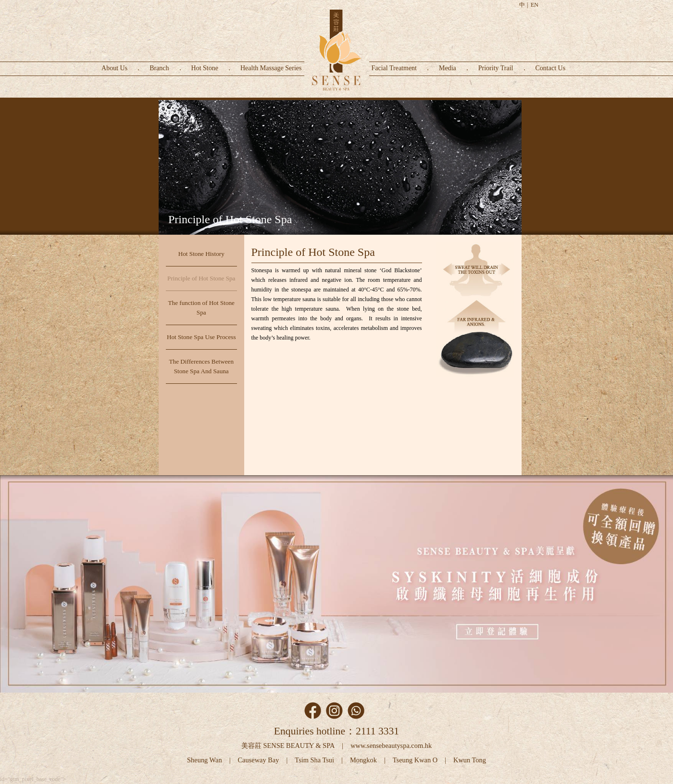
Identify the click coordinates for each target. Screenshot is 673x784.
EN (535, 5)
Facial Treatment (394, 68)
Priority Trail (496, 68)
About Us (114, 68)
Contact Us (551, 68)
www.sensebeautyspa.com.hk (391, 746)
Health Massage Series (271, 68)
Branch (159, 68)
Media (448, 68)
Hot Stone (205, 68)
